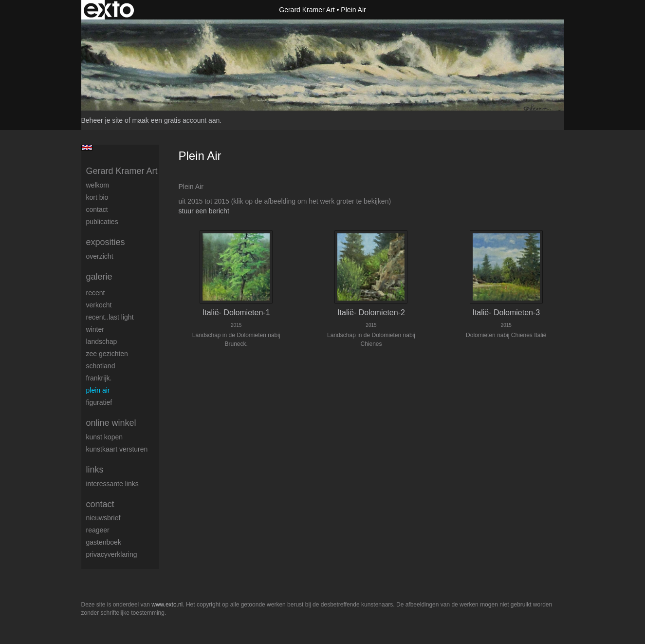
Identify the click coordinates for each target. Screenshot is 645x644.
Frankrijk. (99, 378)
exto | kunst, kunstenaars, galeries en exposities (109, 10)
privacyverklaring (112, 554)
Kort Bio (97, 197)
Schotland (101, 366)
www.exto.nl (167, 605)
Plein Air (98, 390)
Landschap (102, 341)
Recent (96, 293)
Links (95, 470)
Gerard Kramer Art (307, 10)
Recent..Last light (110, 317)
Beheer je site (102, 120)
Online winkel (111, 423)
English (87, 148)
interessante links (112, 484)
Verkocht (99, 305)
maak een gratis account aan (176, 120)
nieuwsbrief (103, 518)
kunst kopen (105, 437)
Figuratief (99, 402)
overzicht (100, 256)
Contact (97, 209)
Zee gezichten (107, 354)
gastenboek (104, 542)
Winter (95, 329)
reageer (98, 530)
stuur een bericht (204, 211)
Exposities (106, 242)
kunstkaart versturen (117, 449)
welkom (98, 185)
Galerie (99, 277)
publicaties (102, 222)
